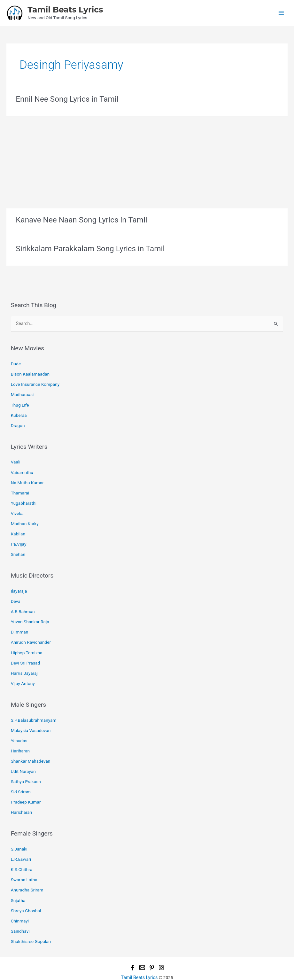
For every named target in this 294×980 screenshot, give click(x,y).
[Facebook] (133, 946)
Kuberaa (19, 411)
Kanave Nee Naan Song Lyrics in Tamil (80, 219)
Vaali (16, 457)
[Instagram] (161, 946)
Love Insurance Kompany (35, 382)
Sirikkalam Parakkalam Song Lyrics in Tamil (88, 247)
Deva (16, 592)
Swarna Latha (24, 861)
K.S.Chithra (22, 852)
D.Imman (20, 621)
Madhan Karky (25, 516)
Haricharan (22, 795)
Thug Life (20, 401)
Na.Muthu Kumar (27, 477)
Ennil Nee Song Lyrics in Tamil (66, 98)
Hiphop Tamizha (27, 641)
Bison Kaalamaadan (30, 372)
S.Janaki (19, 832)
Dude (16, 362)
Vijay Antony (23, 671)
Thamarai (20, 487)
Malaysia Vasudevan (31, 717)
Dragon (18, 421)
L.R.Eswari (21, 842)
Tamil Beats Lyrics (65, 9)
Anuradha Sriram (27, 871)
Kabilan (18, 526)
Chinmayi (20, 900)
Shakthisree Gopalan (31, 920)
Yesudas (19, 727)
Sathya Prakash (26, 766)
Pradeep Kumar (26, 786)
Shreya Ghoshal (26, 891)
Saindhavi (20, 910)
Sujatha (18, 881)
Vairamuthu (22, 467)
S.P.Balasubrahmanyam (34, 707)
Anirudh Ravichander (31, 631)
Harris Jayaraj (24, 661)
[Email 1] (142, 946)
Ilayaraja (19, 582)
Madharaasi (22, 391)
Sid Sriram (21, 776)
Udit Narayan (23, 756)
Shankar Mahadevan (31, 746)
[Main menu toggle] (281, 13)
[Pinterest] (152, 946)
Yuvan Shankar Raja (30, 611)
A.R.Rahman (23, 602)
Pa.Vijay (19, 536)
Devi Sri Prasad (26, 651)
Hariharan (20, 736)
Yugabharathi (24, 496)
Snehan (18, 546)
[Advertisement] (147, 160)
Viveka (17, 506)
